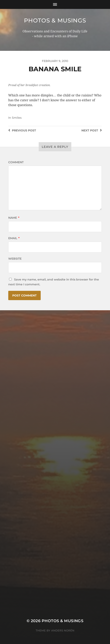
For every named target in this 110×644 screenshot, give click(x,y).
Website (15, 259)
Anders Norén (63, 630)
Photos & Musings (55, 20)
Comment (16, 162)
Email (14, 238)
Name (14, 218)
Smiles (17, 118)
